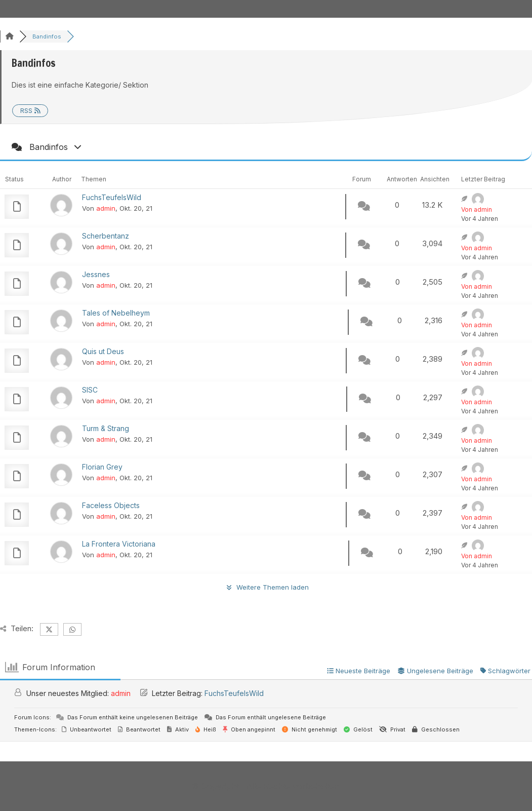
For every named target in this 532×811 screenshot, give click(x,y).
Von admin (477, 209)
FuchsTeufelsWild (112, 197)
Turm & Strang (106, 428)
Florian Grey (102, 467)
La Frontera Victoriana (119, 544)
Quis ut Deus (103, 351)
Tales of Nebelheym (116, 313)
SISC (90, 390)
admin (106, 208)
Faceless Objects (111, 505)
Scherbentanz (106, 236)
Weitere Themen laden (266, 587)
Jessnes (96, 274)
